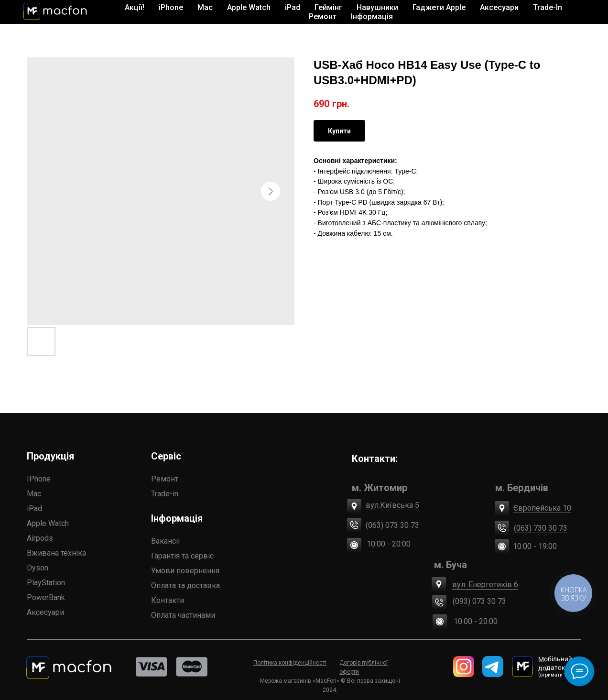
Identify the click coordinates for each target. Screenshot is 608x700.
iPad (34, 509)
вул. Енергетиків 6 (485, 585)
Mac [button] (205, 7)
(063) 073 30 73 (392, 525)
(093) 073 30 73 (479, 601)
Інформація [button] (372, 16)
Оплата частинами (183, 615)
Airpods (40, 538)
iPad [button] (293, 7)
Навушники (377, 7)
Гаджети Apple (439, 7)
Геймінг (328, 7)
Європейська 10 (542, 508)
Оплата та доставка (185, 585)
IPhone (39, 479)
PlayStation (46, 583)
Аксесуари (45, 612)
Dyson (38, 568)
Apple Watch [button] (249, 7)
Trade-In (548, 7)
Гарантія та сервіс (182, 556)
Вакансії (166, 541)
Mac (34, 494)
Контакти (168, 600)
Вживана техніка (56, 553)
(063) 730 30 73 (541, 528)
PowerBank (46, 597)
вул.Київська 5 (392, 505)
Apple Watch (48, 523)
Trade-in (165, 494)
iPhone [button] (171, 7)
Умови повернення (185, 571)
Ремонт (323, 16)
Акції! (135, 7)
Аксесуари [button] (499, 7)
